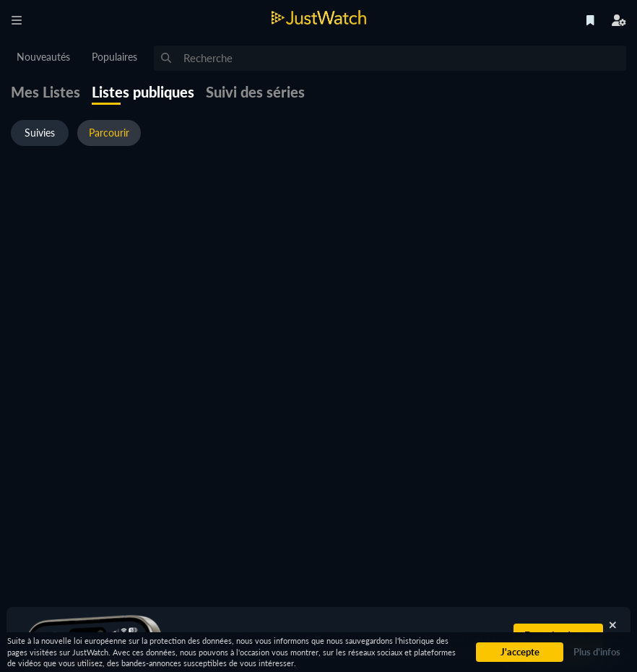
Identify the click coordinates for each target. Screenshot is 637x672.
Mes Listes (45, 92)
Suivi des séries (255, 92)
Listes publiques (143, 92)
